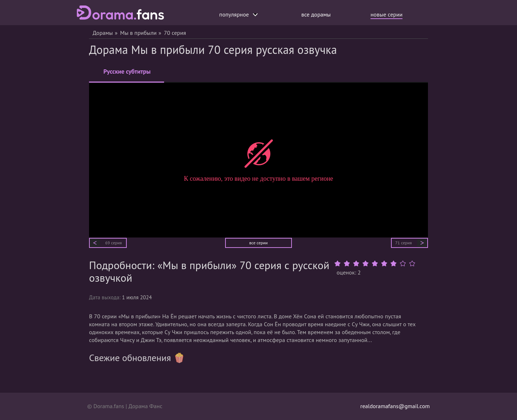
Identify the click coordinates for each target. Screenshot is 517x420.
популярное (239, 14)
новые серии (386, 14)
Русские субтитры (127, 75)
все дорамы (316, 14)
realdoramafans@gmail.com (395, 406)
